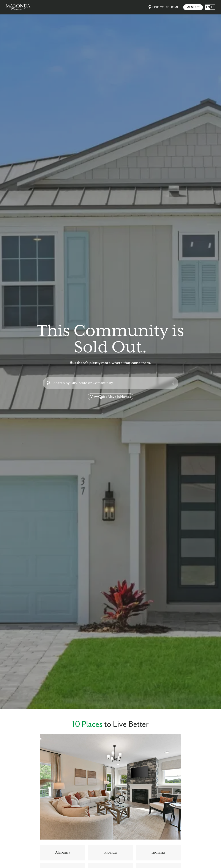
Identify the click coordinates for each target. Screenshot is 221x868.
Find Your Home (163, 7)
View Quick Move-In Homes (110, 397)
